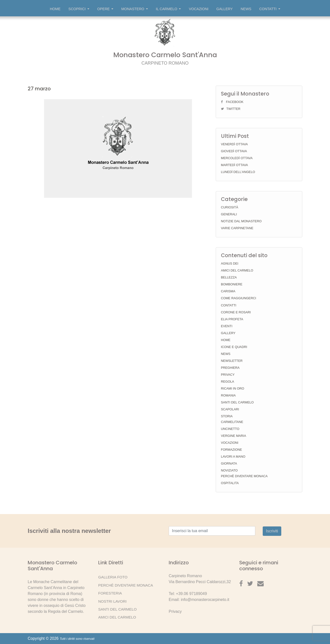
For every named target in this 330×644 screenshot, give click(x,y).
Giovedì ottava (234, 151)
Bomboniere (232, 284)
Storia (227, 416)
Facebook (235, 102)
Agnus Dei (230, 263)
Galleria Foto (113, 577)
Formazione (231, 450)
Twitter (233, 109)
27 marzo (39, 89)
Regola (227, 382)
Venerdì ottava (234, 144)
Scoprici (79, 9)
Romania (228, 395)
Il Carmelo (168, 9)
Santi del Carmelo (237, 402)
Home (55, 9)
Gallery (225, 9)
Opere (105, 9)
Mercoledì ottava (237, 158)
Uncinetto (230, 429)
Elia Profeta (232, 319)
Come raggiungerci (238, 298)
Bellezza (229, 277)
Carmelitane (232, 422)
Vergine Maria (234, 436)
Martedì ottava (234, 165)
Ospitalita (230, 483)
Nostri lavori (112, 601)
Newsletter (232, 361)
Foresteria (110, 593)
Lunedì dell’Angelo (238, 172)
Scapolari (230, 409)
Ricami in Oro (233, 388)
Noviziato (229, 470)
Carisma (228, 291)
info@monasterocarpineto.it (205, 600)
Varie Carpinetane (237, 228)
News (246, 9)
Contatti (270, 9)
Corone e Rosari (236, 312)
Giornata (229, 463)
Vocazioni (199, 9)
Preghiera (230, 368)
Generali (229, 214)
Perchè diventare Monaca (244, 476)
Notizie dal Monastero (241, 221)
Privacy (228, 375)
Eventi (227, 326)
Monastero (135, 9)
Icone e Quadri (234, 347)
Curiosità (230, 207)
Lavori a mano (233, 457)
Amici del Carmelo (237, 270)
